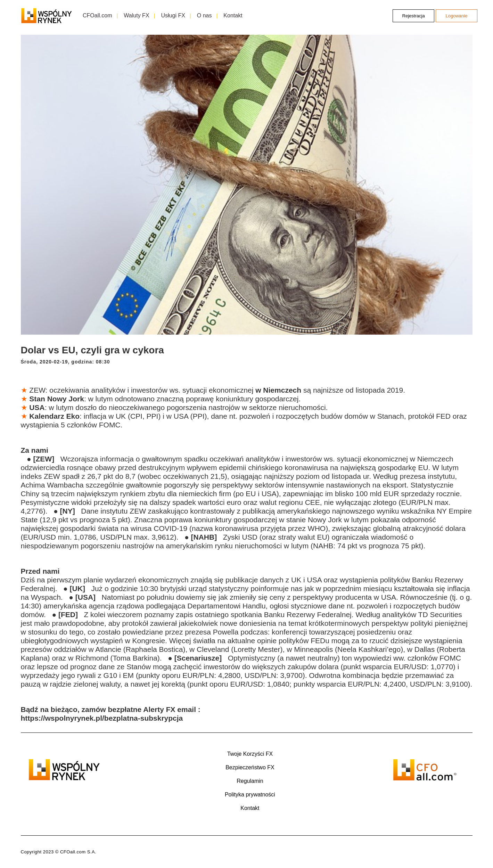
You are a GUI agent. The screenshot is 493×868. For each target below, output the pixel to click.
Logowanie (457, 16)
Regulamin (250, 781)
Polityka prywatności (250, 795)
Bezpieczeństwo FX (250, 767)
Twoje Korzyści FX (250, 754)
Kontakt (250, 808)
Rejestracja (414, 16)
